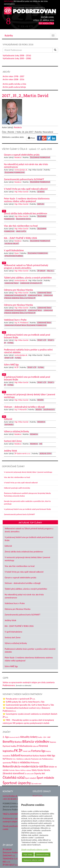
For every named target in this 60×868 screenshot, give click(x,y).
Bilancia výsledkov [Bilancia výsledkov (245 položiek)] (36, 741)
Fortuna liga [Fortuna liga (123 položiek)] (38, 751)
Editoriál (8, 546)
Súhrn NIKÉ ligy (11, 666)
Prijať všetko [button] (28, 855)
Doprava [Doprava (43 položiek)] (53, 742)
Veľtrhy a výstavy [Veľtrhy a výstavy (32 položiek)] (26, 770)
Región (40, 400)
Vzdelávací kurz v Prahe (15, 603)
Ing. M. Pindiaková (21, 323)
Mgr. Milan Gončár (21, 192)
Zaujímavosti (49, 410)
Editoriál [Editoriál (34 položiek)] (35, 746)
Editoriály (9, 425)
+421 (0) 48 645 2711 (12, 799)
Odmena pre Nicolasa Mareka (18, 609)
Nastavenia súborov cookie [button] (33, 860)
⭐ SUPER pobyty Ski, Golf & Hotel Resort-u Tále (24, 702)
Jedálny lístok (10, 620)
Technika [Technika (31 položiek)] (12, 770)
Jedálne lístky (46, 454)
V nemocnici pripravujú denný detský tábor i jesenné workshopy (28, 472)
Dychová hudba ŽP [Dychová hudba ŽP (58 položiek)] (11, 746)
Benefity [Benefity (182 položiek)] (8, 742)
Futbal (10, 343)
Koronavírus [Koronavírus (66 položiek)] (27, 756)
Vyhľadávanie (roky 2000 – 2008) (17, 58)
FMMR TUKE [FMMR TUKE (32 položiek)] (27, 751)
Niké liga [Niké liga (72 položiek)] (51, 756)
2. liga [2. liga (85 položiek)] (6, 737)
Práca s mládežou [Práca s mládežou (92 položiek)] (21, 762)
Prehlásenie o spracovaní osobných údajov (13, 820)
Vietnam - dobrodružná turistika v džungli (23, 583)
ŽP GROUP (7, 849)
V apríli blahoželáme (13, 632)
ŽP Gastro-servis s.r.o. (23, 454)
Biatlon (41, 204)
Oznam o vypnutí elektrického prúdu (20, 578)
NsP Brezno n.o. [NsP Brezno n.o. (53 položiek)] (9, 759)
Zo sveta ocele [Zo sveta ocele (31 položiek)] (29, 774)
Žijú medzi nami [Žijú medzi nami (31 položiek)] (36, 784)
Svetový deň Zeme (13, 637)
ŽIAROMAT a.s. (9, 856)
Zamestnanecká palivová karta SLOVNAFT (20, 514)
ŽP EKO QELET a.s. (10, 865)
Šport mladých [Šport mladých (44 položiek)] (31, 778)
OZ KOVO (41, 192)
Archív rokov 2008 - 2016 (13, 79)
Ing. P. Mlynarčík (21, 410)
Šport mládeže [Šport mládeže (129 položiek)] (45, 778)
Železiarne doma (23, 219)
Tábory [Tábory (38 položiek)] (18, 770)
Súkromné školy (12, 283)
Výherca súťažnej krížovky (16, 643)
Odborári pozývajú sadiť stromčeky (17, 488)
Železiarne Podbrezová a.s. (14, 853)
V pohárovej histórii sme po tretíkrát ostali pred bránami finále (27, 509)
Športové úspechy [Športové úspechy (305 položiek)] (17, 783)
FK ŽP (16, 367)
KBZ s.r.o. (7, 862)
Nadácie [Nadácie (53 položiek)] (43, 756)
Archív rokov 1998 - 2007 (13, 76)
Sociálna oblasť (12, 244)
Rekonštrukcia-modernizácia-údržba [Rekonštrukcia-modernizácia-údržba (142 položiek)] (25, 766)
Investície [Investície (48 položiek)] (6, 756)
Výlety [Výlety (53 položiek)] (34, 770)
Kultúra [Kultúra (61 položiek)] (36, 756)
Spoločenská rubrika (14, 256)
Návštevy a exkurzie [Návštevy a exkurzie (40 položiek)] (24, 759)
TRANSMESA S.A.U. (11, 859)
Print (31, 138)
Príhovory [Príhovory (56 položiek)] (35, 763)
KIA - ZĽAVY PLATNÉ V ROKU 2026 (19, 626)
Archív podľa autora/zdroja (14, 87)
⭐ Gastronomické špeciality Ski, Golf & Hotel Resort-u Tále (28, 705)
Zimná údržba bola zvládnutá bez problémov (24, 552)
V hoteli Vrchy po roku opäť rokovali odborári (21, 483)
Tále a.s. (50, 271)
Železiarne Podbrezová (40, 157)
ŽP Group (41, 271)
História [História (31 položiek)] (48, 751)
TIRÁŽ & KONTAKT (10, 814)
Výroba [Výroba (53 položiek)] (40, 770)
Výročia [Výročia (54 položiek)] (47, 770)
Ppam (17, 253)
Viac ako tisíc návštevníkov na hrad (17, 477)
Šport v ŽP (42, 340)
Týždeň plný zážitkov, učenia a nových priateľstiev (26, 589)
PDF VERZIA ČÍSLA (46, 23)
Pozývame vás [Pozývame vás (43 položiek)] (36, 759)
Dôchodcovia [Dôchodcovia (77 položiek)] (26, 746)
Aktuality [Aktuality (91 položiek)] (25, 737)
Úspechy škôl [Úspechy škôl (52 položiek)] (39, 773)
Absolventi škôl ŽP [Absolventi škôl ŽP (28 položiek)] (14, 737)
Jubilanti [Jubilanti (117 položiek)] (16, 755)
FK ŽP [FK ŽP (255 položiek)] (18, 751)
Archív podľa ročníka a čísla (14, 84)
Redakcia (18, 127)
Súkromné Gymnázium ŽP (31, 283)
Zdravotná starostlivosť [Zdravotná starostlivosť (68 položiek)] (13, 773)
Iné (41, 444)
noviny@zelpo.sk (21, 170)
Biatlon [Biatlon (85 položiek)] (18, 742)
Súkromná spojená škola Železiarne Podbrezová (26, 325)
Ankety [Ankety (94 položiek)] (34, 737)
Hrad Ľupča (21, 231)
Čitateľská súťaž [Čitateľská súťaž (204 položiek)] (14, 777)
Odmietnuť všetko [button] (42, 855)
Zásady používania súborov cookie (35, 850)
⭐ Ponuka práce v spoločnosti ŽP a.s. (19, 699)
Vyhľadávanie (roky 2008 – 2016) (17, 55)
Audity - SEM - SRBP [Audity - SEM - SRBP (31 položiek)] (44, 737)
